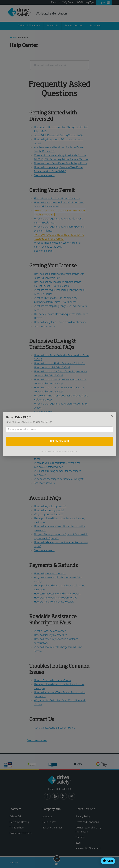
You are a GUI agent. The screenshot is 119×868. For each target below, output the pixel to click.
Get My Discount (59, 441)
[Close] (112, 416)
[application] (107, 861)
